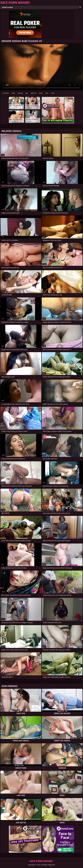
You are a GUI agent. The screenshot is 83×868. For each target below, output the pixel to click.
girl (27, 93)
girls (47, 93)
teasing (20, 93)
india (53, 93)
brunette (6, 93)
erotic (41, 93)
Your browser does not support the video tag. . (41, 67)
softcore (33, 93)
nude (13, 93)
